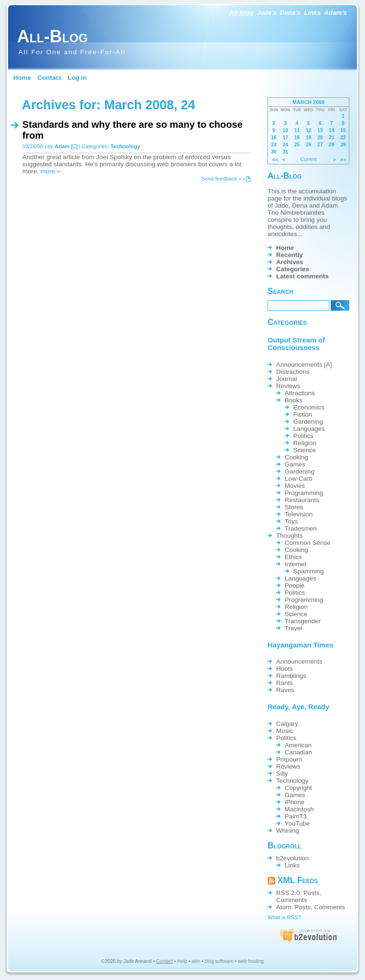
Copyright (298, 788)
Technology (125, 146)
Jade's (267, 13)
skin (196, 961)
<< (275, 160)
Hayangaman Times (300, 645)
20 (320, 138)
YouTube (297, 823)
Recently (289, 255)
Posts (312, 893)
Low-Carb (298, 479)
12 (308, 130)
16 (274, 138)
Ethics (293, 557)
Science (305, 450)
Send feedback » (221, 179)
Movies (295, 486)
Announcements (299, 661)
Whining (288, 831)
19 (308, 138)
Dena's (290, 13)
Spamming (308, 571)
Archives (290, 262)
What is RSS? (284, 917)
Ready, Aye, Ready (298, 707)
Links (312, 13)
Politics (303, 436)
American (298, 745)
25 (297, 145)
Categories (293, 269)
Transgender (303, 621)
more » (50, 171)
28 (332, 145)
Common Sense (307, 543)
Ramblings (291, 676)
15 (343, 130)
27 (320, 145)
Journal (287, 379)
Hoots (284, 669)
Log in (77, 78)
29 (343, 145)
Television (299, 514)
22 (343, 138)
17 (286, 138)
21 (332, 138)
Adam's (336, 13)
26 (308, 145)
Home (22, 78)
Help (182, 961)
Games (295, 464)
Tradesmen (301, 528)
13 (320, 130)
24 (286, 145)
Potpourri (289, 759)
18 (297, 138)
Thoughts (289, 536)
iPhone (295, 802)
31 (286, 152)
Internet (296, 564)
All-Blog (241, 13)
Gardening (308, 422)
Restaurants (302, 500)
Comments (292, 900)
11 (297, 130)
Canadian (298, 752)
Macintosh (299, 809)
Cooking (296, 457)
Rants (284, 683)
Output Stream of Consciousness (296, 344)
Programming (304, 493)
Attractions (300, 393)
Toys (291, 521)
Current (308, 159)
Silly (282, 774)
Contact (49, 78)
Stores (294, 507)
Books (293, 400)
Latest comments (303, 276)
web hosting (251, 961)
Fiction (303, 414)
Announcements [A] (304, 365)
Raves (285, 690)
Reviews (288, 386)
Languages (309, 429)
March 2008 (308, 102)
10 (286, 130)
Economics (309, 407)
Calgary (287, 724)
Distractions (293, 372)
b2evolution (293, 858)
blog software (219, 961)
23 (274, 145)
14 (332, 130)
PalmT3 (296, 816)
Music (284, 731)
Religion (305, 443)
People (295, 585)
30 (274, 152)
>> (343, 160)
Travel (293, 628)
